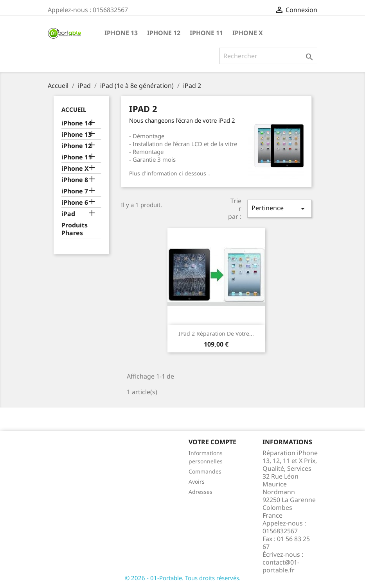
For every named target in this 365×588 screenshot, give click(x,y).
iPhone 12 (164, 33)
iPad (68, 214)
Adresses (200, 492)
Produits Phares (75, 229)
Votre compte (212, 442)
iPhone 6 (75, 203)
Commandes (205, 471)
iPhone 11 (206, 33)
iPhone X (248, 33)
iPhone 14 (76, 123)
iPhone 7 (75, 191)
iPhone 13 (121, 33)
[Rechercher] (268, 56)
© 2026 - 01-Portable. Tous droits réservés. (183, 578)
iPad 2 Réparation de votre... (216, 333)
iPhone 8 (75, 180)
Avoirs (197, 482)
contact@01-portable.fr (281, 566)
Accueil (74, 109)
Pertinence (279, 208)
